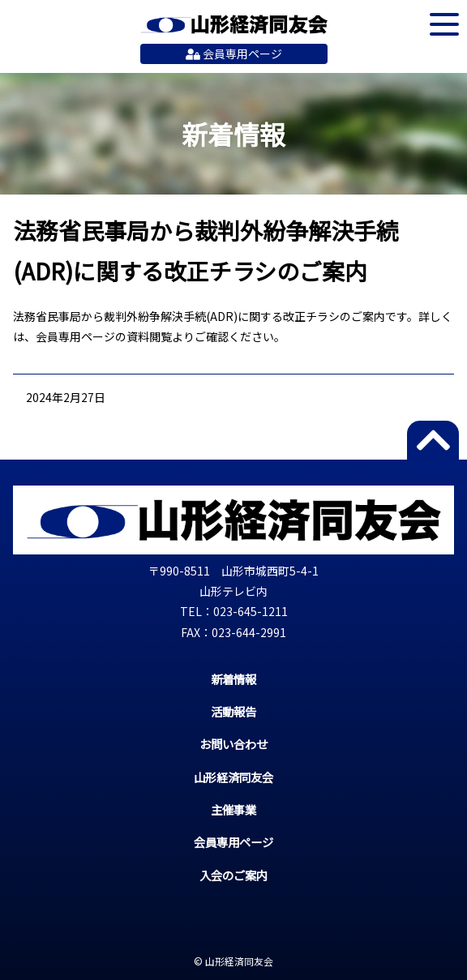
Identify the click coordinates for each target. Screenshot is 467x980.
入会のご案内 (233, 875)
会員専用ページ (234, 53)
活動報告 (233, 711)
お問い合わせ (233, 744)
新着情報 (233, 679)
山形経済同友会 (234, 24)
